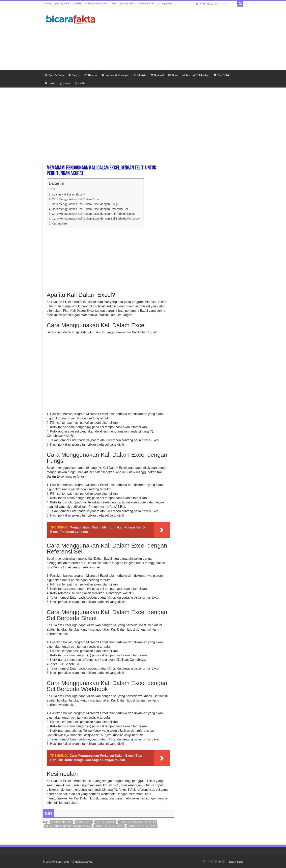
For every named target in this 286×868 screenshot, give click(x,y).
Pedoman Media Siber (96, 4)
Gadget (74, 75)
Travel (50, 83)
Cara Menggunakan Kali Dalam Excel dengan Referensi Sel (90, 209)
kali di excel (84, 822)
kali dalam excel (62, 822)
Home (48, 4)
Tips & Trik (222, 75)
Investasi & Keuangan (116, 75)
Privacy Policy (128, 4)
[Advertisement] (168, 39)
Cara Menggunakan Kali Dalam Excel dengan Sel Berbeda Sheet (93, 214)
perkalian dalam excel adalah (138, 822)
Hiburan (91, 75)
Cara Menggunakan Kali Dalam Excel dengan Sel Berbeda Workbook (96, 219)
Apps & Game (54, 75)
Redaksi (77, 4)
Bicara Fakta (236, 862)
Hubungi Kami (146, 4)
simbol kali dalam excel (109, 826)
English (80, 83)
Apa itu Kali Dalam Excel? (68, 195)
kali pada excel (105, 822)
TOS (114, 4)
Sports (65, 83)
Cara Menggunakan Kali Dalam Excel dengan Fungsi (86, 204)
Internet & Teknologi (196, 75)
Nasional (157, 75)
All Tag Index (165, 4)
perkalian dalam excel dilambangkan (68, 826)
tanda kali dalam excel (142, 826)
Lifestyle (140, 75)
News (173, 75)
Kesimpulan (59, 224)
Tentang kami (62, 4)
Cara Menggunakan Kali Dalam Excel (76, 199)
